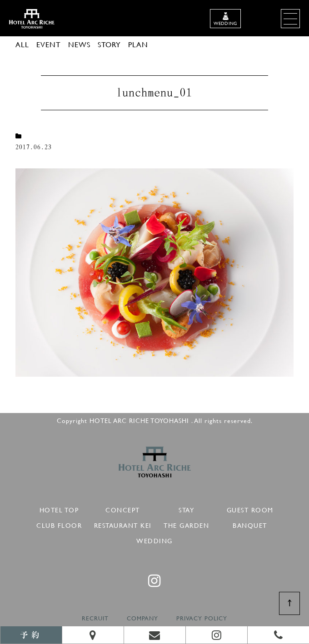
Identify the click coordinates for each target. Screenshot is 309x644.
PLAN (138, 44)
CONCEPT (123, 509)
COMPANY (142, 618)
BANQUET (250, 524)
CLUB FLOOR (59, 524)
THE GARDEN (186, 524)
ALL (22, 44)
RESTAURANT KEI (123, 524)
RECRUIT (95, 618)
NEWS (79, 44)
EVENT (49, 44)
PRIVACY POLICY (202, 618)
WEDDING (154, 539)
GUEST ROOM (250, 509)
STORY (109, 44)
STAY (186, 509)
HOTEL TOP (59, 509)
